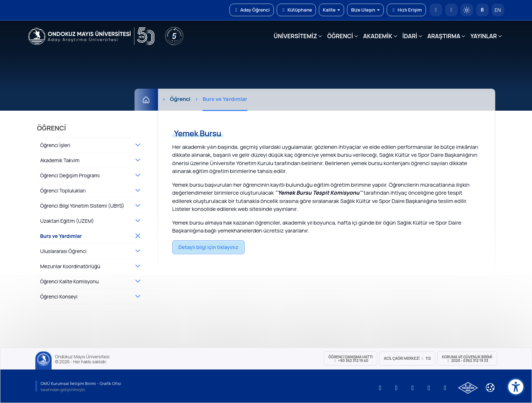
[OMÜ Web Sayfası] (91, 36)
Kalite (331, 10)
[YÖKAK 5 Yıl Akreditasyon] (174, 36)
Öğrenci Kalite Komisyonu (69, 281)
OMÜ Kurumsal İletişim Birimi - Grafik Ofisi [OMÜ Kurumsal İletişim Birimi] (81, 383)
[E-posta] (451, 10)
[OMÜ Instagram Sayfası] (413, 388)
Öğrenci (180, 99)
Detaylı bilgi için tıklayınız (208, 247)
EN (498, 10)
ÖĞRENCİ (340, 36)
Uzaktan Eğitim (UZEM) (67, 221)
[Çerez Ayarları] (490, 387)
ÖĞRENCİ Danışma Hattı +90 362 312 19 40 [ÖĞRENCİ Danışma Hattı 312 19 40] (351, 359)
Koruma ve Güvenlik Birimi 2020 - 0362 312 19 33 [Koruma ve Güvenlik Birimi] (467, 359)
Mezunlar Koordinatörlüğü (70, 266)
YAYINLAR (483, 36)
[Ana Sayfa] (146, 100)
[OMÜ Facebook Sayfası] (445, 388)
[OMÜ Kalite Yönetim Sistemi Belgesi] (468, 388)
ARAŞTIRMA (444, 36)
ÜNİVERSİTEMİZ (296, 36)
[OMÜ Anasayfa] (436, 10)
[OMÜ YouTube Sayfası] (381, 388)
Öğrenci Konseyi (59, 296)
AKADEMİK (378, 36)
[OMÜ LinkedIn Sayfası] (397, 388)
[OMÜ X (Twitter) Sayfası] (429, 388)
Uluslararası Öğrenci (63, 251)
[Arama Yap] (482, 10)
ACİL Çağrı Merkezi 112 (407, 358)
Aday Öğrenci (252, 10)
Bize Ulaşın (365, 10)
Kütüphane (296, 10)
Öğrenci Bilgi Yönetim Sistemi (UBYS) (82, 206)
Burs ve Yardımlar (61, 236)
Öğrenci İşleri (55, 145)
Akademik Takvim (60, 160)
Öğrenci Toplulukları (63, 191)
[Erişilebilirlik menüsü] (516, 387)
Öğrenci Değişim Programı (70, 175)
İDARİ (410, 36)
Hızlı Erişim (406, 10)
